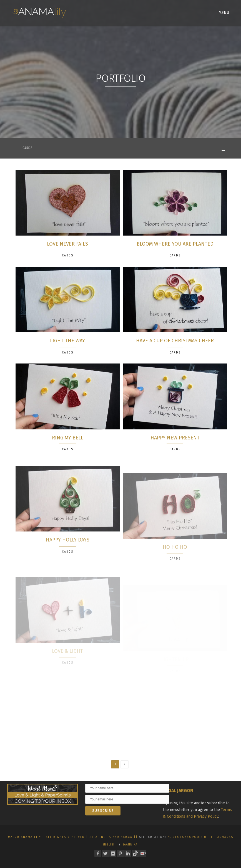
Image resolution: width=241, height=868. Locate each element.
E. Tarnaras (222, 837)
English (109, 845)
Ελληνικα (130, 845)
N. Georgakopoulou (187, 837)
